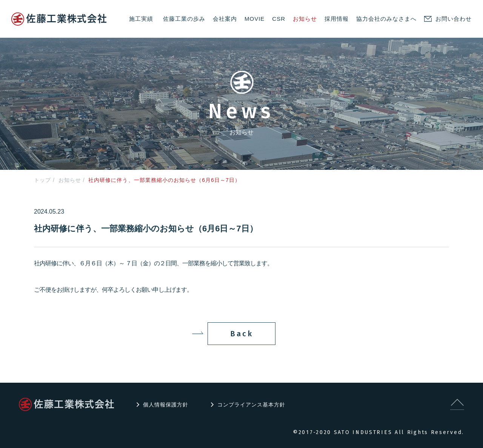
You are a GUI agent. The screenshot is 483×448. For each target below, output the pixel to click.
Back (242, 334)
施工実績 (141, 19)
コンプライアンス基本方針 (251, 405)
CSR (279, 19)
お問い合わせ (454, 19)
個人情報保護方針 (166, 405)
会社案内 (225, 19)
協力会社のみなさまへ (386, 19)
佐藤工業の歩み (184, 19)
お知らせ (305, 19)
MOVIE (255, 19)
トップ (42, 180)
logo (59, 19)
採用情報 (337, 19)
